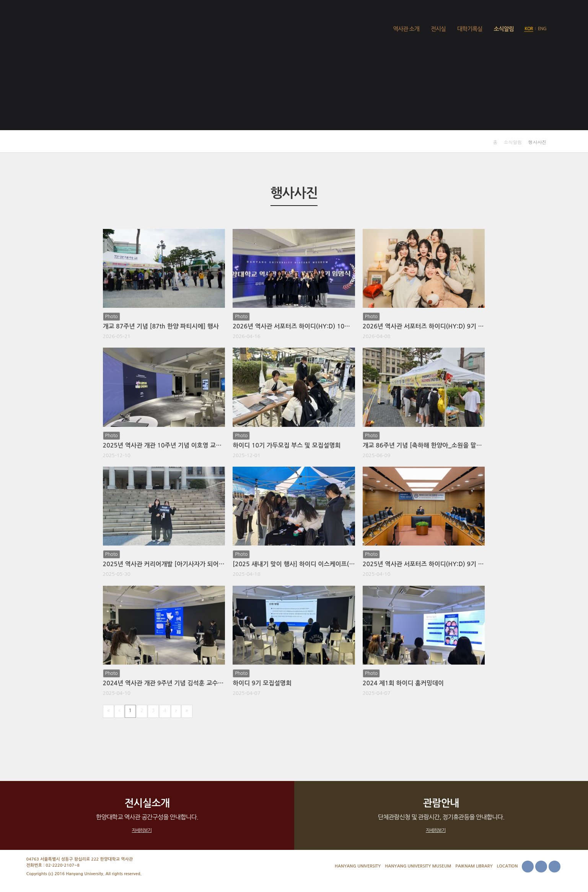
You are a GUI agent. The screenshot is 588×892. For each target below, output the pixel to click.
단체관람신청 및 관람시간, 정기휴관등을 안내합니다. (441, 815)
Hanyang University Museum (418, 866)
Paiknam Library (474, 866)
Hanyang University (358, 866)
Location (507, 866)
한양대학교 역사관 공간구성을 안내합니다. (147, 815)
